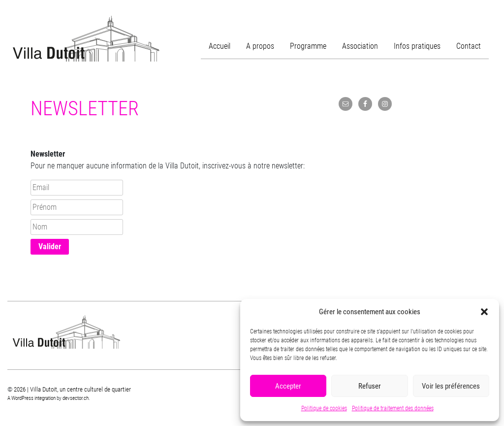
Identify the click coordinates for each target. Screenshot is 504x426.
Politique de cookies (324, 408)
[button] (484, 312)
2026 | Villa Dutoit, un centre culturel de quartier (72, 389)
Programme (308, 46)
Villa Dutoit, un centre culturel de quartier (86, 39)
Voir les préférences (451, 386)
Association (360, 46)
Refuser (370, 386)
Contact (469, 46)
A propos (260, 46)
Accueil (220, 46)
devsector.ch (76, 398)
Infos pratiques (417, 46)
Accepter (288, 386)
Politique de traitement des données (393, 408)
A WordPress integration (31, 398)
